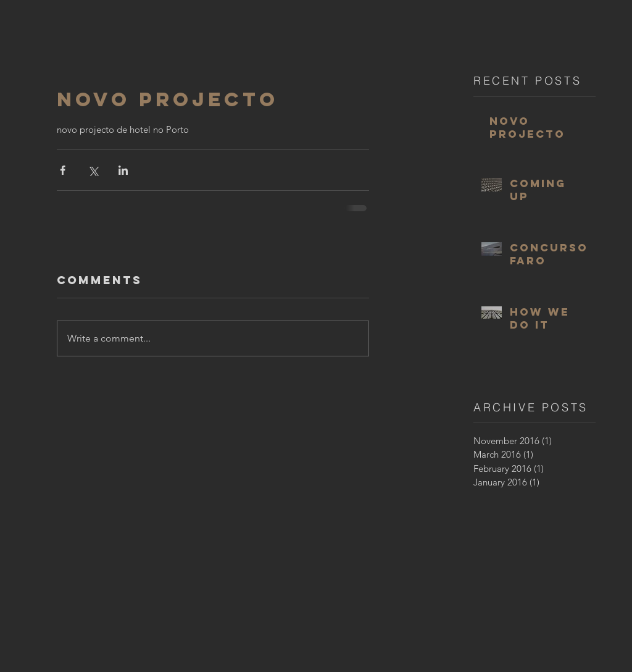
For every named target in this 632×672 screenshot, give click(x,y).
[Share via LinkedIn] (123, 170)
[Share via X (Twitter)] (93, 170)
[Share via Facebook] (63, 170)
